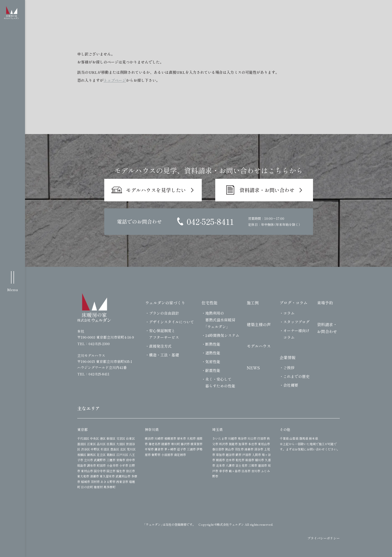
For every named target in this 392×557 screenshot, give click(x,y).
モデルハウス (259, 346)
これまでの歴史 (296, 376)
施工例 (253, 303)
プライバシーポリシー (323, 538)
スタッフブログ (296, 322)
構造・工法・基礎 (164, 355)
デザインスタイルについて (171, 322)
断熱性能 (213, 344)
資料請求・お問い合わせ (267, 190)
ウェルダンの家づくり (165, 303)
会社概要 (291, 385)
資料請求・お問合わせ (327, 328)
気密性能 (213, 362)
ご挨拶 (289, 368)
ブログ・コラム (293, 303)
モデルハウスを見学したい (156, 190)
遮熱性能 (213, 353)
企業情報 (287, 357)
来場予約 (325, 303)
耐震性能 (213, 370)
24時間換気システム (222, 335)
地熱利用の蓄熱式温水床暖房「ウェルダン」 (220, 320)
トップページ (115, 80)
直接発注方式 (160, 346)
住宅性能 (209, 303)
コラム (289, 313)
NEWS (253, 368)
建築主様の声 (259, 324)
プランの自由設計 (164, 313)
